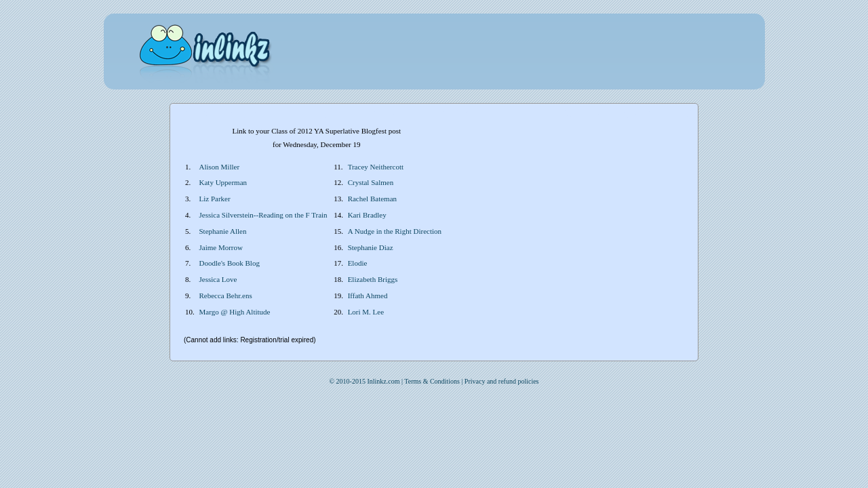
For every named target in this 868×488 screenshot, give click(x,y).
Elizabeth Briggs (373, 279)
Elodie (358, 263)
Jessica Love (218, 279)
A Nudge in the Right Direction (395, 231)
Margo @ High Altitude (235, 312)
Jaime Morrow (221, 247)
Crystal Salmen (371, 182)
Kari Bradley (367, 215)
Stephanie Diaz (371, 247)
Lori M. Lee (366, 312)
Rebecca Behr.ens (226, 296)
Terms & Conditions (432, 381)
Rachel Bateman (372, 199)
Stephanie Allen (223, 231)
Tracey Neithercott (376, 167)
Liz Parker (215, 199)
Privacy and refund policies (502, 381)
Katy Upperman (223, 182)
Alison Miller (220, 167)
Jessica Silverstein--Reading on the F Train (263, 215)
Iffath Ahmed (368, 296)
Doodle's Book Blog (230, 263)
